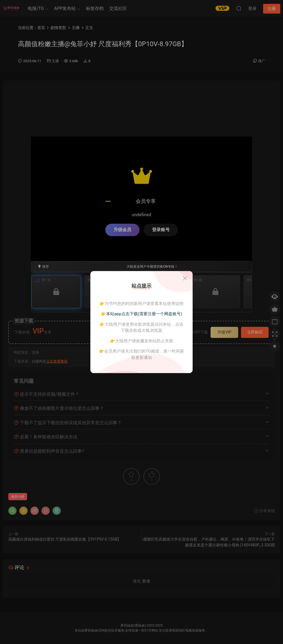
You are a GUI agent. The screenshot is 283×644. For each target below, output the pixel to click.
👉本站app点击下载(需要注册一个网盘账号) (141, 314)
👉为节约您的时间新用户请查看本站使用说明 (141, 304)
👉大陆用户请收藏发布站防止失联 (142, 341)
